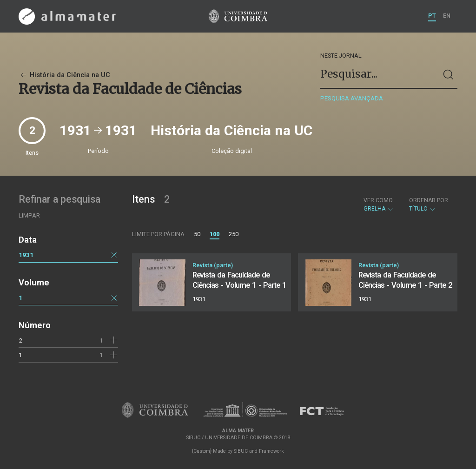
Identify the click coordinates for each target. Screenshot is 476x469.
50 (197, 234)
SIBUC (241, 451)
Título (429, 205)
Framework (271, 451)
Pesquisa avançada (352, 98)
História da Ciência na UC (64, 75)
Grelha (379, 205)
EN (447, 16)
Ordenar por (429, 200)
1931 (26, 255)
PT (432, 16)
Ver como (378, 200)
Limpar (29, 215)
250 (234, 234)
